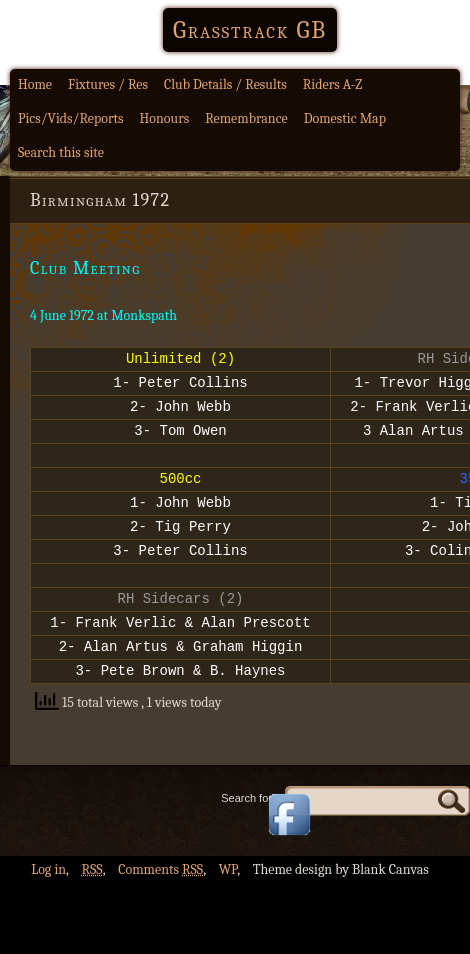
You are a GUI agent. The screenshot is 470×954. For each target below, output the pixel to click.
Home (35, 84)
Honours (165, 118)
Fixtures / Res (108, 84)
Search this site (61, 152)
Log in (48, 911)
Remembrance (246, 118)
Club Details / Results (225, 84)
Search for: (248, 840)
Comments (160, 911)
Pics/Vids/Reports (71, 118)
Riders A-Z (333, 84)
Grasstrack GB (250, 30)
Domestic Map (345, 118)
